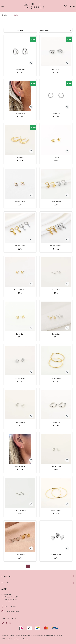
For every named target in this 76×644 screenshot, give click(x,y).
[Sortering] (56, 30)
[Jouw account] (70, 6)
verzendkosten (25, 635)
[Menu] (3, 6)
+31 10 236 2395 (10, 607)
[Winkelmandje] (74, 6)
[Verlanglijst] (65, 6)
